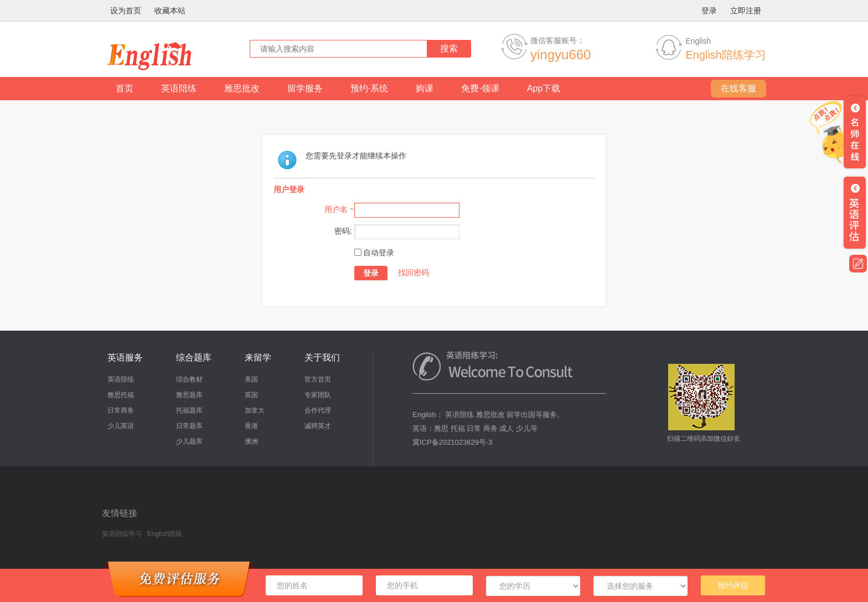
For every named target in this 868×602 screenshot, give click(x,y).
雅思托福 (121, 395)
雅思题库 (189, 395)
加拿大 (255, 410)
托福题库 (189, 410)
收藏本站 (170, 11)
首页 (125, 88)
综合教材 (189, 379)
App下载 (544, 88)
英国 (251, 395)
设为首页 (126, 11)
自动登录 (374, 253)
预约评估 (733, 585)
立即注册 (746, 11)
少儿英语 (121, 426)
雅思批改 (242, 88)
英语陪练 (179, 88)
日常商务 (121, 410)
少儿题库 (189, 441)
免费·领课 (480, 88)
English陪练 (165, 534)
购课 (425, 88)
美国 (251, 379)
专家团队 (318, 395)
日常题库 (189, 426)
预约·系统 (369, 88)
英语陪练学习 (122, 534)
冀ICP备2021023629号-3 (453, 442)
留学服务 (305, 88)
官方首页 (318, 379)
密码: (343, 231)
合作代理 (318, 410)
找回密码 (414, 272)
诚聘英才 (318, 426)
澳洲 (251, 441)
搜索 (449, 48)
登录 (709, 11)
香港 (251, 426)
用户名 (336, 209)
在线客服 (738, 88)
